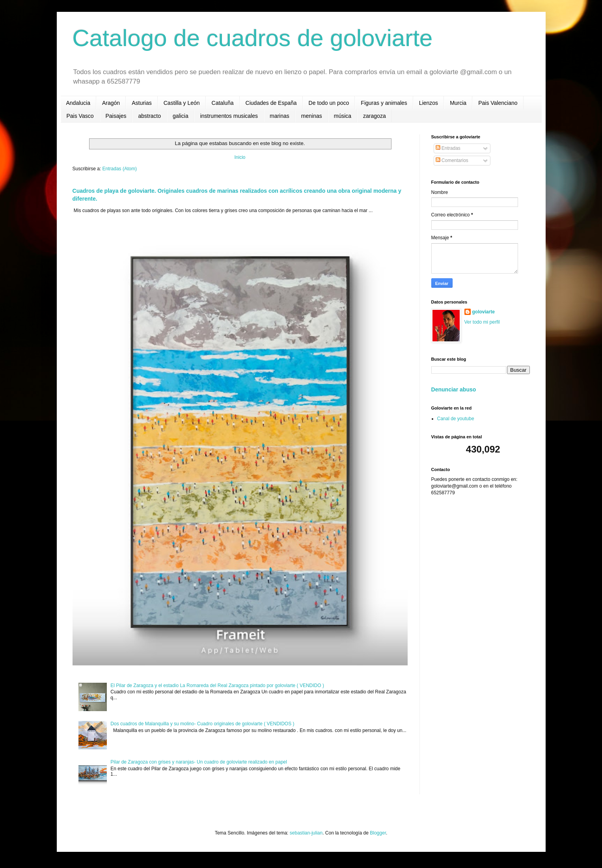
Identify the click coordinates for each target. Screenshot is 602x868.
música (343, 116)
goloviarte (484, 312)
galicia (181, 116)
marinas (280, 116)
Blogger (378, 833)
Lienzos (429, 103)
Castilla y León (182, 103)
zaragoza (375, 116)
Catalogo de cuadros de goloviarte (253, 38)
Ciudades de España (271, 103)
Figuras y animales (384, 103)
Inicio (240, 157)
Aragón (111, 103)
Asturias (142, 103)
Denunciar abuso (454, 389)
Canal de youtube (456, 419)
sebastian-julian (306, 833)
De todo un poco (329, 103)
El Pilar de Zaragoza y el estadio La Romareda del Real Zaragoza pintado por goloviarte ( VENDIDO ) (217, 685)
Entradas (448, 148)
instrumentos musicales (229, 116)
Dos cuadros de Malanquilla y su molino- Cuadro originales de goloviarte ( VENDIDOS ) (202, 724)
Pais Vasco (80, 116)
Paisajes (116, 116)
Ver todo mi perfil (482, 322)
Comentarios (452, 160)
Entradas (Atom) (120, 169)
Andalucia (78, 103)
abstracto (149, 116)
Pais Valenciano (498, 103)
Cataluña (223, 103)
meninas (312, 116)
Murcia (458, 103)
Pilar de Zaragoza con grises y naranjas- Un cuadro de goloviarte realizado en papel (199, 762)
